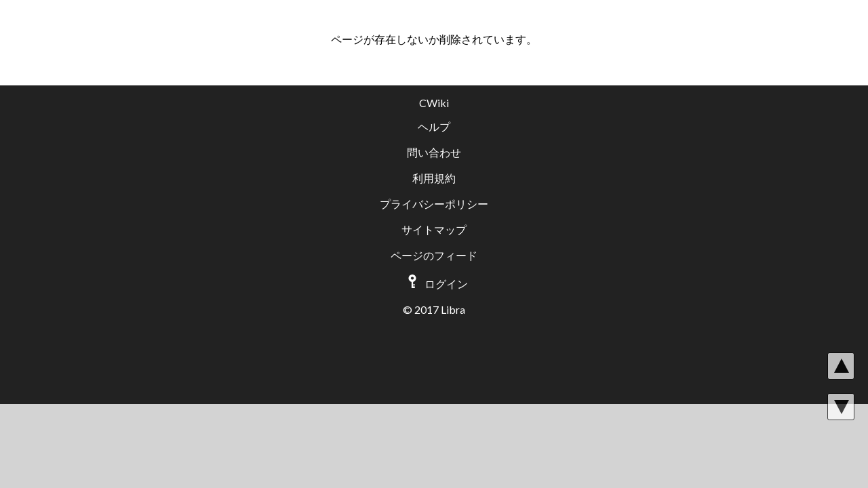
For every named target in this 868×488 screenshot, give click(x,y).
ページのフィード (434, 255)
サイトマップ (434, 229)
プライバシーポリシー (434, 204)
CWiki (434, 103)
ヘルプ (434, 126)
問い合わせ (434, 152)
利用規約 (434, 178)
